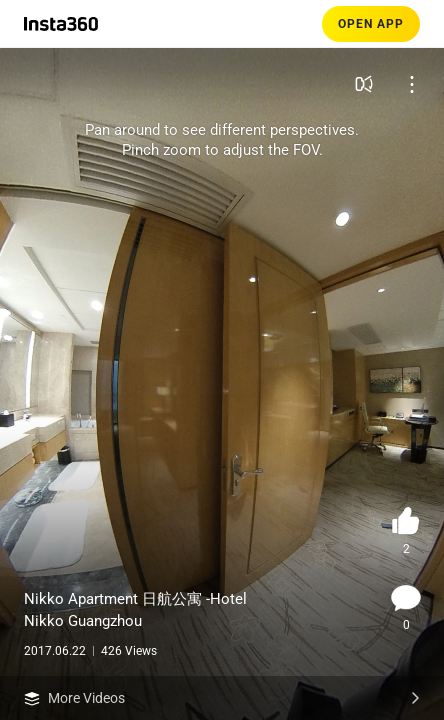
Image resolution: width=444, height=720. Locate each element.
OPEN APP (371, 24)
